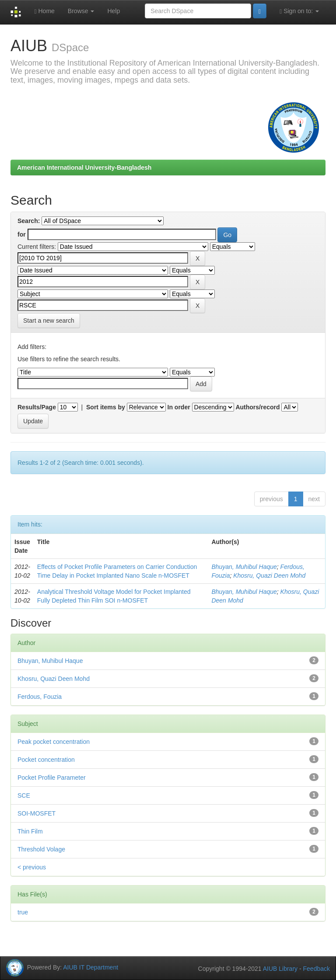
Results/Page (37, 407)
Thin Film (30, 831)
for (22, 234)
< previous (32, 867)
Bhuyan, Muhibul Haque (244, 567)
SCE (24, 795)
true (23, 912)
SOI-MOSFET (37, 813)
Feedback (317, 969)
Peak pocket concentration (54, 742)
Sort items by (106, 407)
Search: (29, 221)
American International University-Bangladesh (84, 167)
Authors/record (257, 407)
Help (114, 11)
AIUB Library (280, 969)
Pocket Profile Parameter (52, 778)
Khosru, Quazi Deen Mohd (269, 575)
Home (44, 11)
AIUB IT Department (91, 967)
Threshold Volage (41, 849)
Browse (81, 11)
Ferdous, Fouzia (40, 697)
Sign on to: (299, 11)
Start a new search (49, 321)
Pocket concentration (46, 760)
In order (179, 407)
